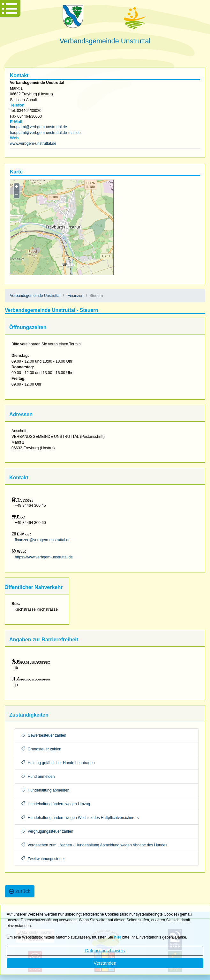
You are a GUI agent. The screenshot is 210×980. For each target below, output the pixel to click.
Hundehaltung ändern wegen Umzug (56, 804)
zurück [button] (20, 891)
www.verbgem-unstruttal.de (33, 144)
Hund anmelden (38, 777)
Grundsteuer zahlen (41, 749)
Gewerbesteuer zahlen (44, 735)
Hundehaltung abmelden (45, 790)
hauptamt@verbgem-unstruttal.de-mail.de (45, 133)
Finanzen (75, 296)
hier (118, 937)
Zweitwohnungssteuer (43, 859)
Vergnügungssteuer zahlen (47, 831)
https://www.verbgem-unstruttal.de (44, 557)
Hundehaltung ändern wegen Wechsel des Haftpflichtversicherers (80, 818)
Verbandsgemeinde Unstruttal (35, 296)
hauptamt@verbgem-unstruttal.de (38, 127)
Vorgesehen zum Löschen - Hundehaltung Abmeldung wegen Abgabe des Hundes (94, 845)
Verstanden (105, 963)
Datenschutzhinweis (105, 951)
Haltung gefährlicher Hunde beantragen (58, 763)
